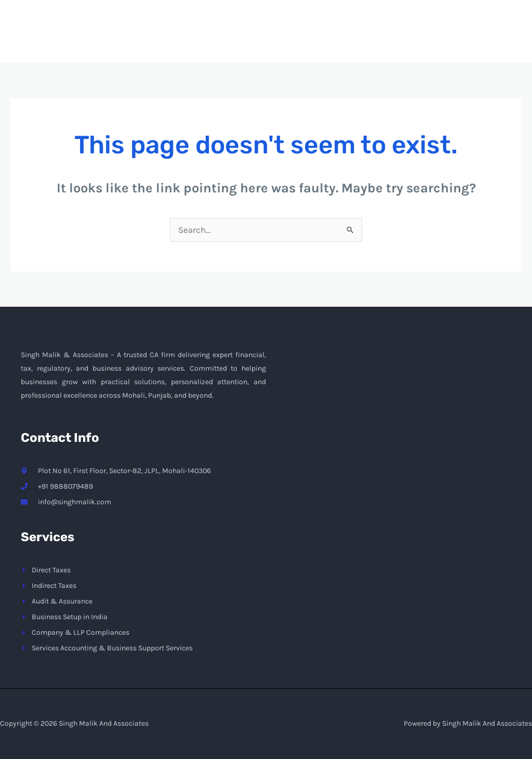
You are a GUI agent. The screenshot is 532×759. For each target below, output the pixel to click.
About (285, 40)
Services (346, 40)
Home (236, 40)
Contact (410, 40)
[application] (364, 40)
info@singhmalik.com (396, 8)
